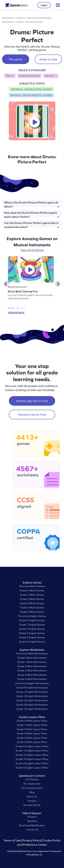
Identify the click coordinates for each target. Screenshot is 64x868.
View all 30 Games (32, 250)
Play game (16, 59)
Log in (44, 5)
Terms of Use (12, 840)
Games (21, 18)
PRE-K (10, 76)
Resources (8, 18)
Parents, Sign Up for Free (32, 401)
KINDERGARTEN (29, 76)
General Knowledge (39, 18)
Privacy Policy (32, 840)
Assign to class (48, 59)
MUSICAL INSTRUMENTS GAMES (31, 95)
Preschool (8, 22)
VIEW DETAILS (16, 313)
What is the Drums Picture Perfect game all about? (32, 204)
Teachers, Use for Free (32, 415)
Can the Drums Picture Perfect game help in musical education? (32, 224)
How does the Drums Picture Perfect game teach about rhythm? (32, 214)
